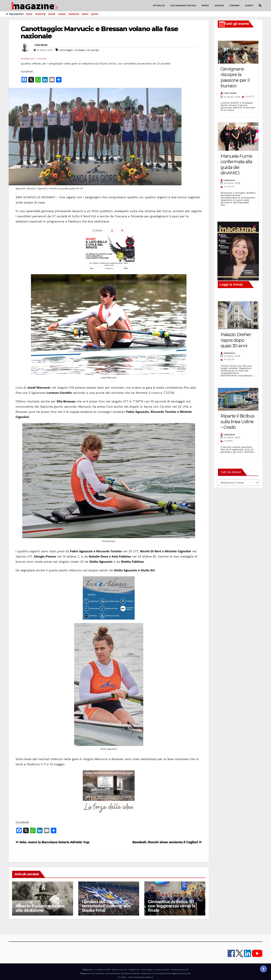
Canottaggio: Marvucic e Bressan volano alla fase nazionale (99, 32)
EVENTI (249, 6)
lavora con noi (120, 970)
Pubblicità (134, 970)
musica (62, 14)
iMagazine (88, 970)
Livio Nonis (41, 45)
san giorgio (93, 50)
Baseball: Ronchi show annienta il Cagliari (167, 842)
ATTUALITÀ (159, 6)
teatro (85, 14)
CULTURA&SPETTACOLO (183, 6)
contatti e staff (102, 970)
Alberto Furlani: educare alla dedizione (40, 908)
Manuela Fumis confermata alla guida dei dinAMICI (236, 165)
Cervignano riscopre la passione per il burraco (235, 77)
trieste (52, 14)
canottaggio (66, 50)
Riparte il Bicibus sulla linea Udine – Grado (237, 422)
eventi (29, 14)
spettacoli (74, 14)
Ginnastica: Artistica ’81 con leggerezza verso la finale (172, 906)
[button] (260, 6)
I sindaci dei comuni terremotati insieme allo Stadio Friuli (106, 906)
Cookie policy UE (180, 970)
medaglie (80, 50)
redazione (229, 180)
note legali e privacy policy (155, 970)
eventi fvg (40, 14)
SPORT (205, 6)
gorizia (95, 14)
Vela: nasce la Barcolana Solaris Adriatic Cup (52, 842)
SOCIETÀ (219, 6)
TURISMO (235, 6)
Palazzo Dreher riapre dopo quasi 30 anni (236, 340)
